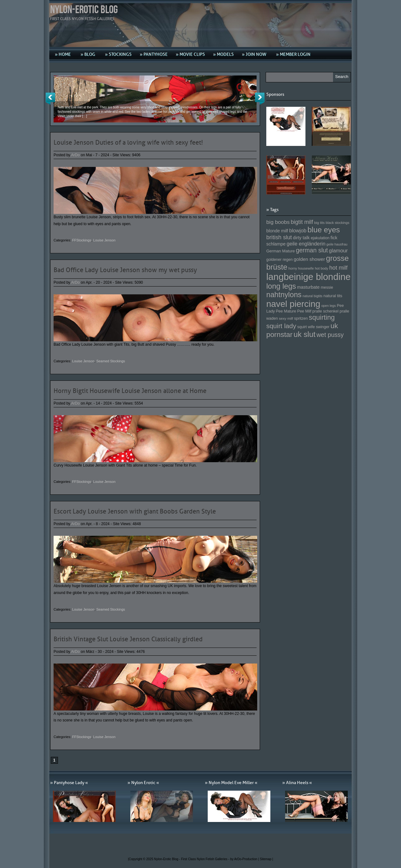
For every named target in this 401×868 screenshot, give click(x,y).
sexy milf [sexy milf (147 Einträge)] (286, 318)
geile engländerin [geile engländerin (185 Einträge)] (306, 244)
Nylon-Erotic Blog (84, 10)
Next (260, 99)
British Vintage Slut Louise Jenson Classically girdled (128, 639)
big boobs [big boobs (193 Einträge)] (278, 222)
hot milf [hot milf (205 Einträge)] (338, 268)
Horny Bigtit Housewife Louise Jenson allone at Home (130, 391)
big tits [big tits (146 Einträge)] (320, 222)
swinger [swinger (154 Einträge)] (323, 327)
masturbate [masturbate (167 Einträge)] (308, 287)
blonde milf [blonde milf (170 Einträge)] (277, 231)
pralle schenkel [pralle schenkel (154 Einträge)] (325, 311)
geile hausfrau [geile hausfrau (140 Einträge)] (337, 244)
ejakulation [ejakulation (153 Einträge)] (320, 238)
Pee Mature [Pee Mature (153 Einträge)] (286, 311)
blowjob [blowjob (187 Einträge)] (298, 230)
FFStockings (82, 240)
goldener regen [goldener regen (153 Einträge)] (279, 260)
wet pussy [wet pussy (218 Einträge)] (330, 335)
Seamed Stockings (111, 361)
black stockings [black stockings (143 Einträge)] (338, 223)
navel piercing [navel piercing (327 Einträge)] (293, 304)
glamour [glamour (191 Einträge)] (338, 251)
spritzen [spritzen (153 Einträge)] (301, 318)
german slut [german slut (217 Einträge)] (312, 250)
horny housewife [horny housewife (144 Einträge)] (301, 268)
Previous (50, 99)
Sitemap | (267, 859)
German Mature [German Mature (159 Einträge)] (281, 251)
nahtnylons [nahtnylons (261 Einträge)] (284, 295)
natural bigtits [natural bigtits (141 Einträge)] (312, 296)
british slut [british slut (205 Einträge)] (279, 237)
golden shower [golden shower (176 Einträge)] (310, 259)
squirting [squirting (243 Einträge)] (322, 317)
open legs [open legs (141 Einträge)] (329, 306)
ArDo (75, 155)
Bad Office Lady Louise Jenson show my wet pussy (125, 270)
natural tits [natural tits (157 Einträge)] (333, 296)
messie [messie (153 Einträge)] (327, 287)
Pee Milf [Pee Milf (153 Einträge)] (304, 311)
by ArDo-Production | (245, 859)
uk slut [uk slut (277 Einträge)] (305, 334)
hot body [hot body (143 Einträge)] (322, 268)
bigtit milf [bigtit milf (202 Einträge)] (302, 222)
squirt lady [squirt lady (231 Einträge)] (281, 326)
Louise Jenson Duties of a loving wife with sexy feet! (128, 142)
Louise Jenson (104, 240)
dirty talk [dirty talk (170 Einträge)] (301, 238)
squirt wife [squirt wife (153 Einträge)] (306, 327)
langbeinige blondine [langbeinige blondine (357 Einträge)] (308, 277)
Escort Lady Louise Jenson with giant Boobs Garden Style (135, 511)
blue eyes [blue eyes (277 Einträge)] (324, 230)
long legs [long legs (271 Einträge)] (281, 286)
